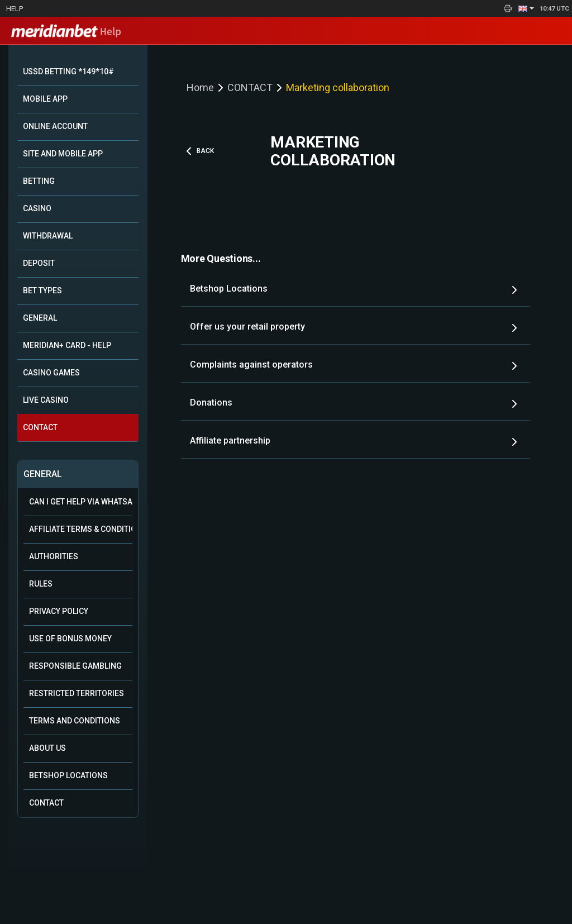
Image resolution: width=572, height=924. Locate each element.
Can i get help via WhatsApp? (81, 502)
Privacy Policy (59, 611)
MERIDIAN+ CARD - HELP (67, 345)
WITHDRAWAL (48, 236)
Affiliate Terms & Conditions (81, 529)
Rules (41, 584)
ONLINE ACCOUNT (55, 126)
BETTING (39, 181)
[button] (526, 8)
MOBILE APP (45, 99)
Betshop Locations (68, 775)
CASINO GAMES (51, 373)
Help (15, 9)
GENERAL (40, 318)
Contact (46, 803)
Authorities (54, 556)
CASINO (37, 208)
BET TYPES (42, 290)
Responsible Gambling (75, 666)
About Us (47, 748)
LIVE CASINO (46, 400)
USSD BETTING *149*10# (68, 72)
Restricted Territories (77, 693)
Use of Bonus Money (70, 639)
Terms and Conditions (75, 721)
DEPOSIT (39, 263)
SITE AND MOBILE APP (63, 154)
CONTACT (40, 427)
